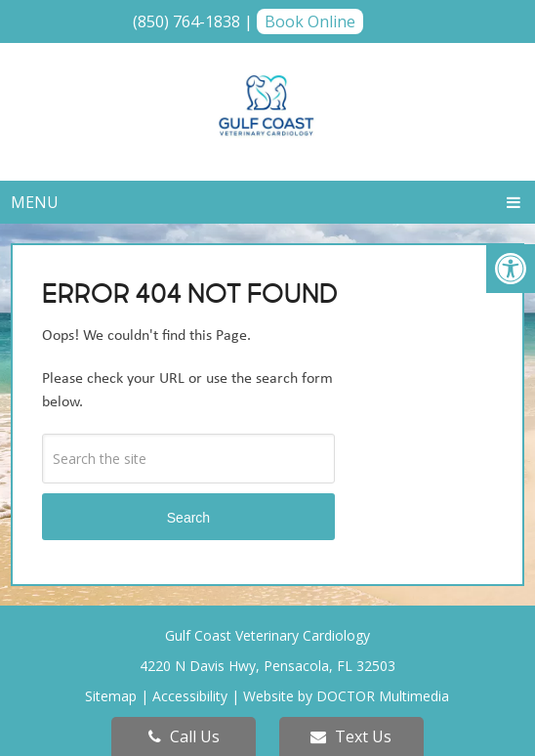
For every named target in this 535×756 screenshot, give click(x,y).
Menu (35, 202)
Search (188, 518)
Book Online (310, 21)
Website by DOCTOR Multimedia (346, 696)
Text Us (351, 736)
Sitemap (111, 696)
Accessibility (190, 696)
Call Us (184, 736)
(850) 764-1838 (186, 21)
